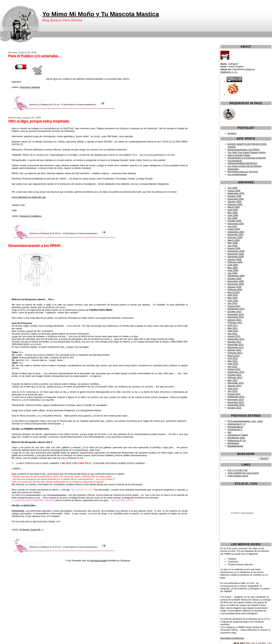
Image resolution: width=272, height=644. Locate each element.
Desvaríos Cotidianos (31, 216)
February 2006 (235, 204)
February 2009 (235, 262)
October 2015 (234, 408)
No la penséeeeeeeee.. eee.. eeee (245, 421)
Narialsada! (233, 443)
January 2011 (234, 320)
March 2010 (234, 292)
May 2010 (233, 298)
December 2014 (236, 402)
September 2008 (236, 251)
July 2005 (232, 188)
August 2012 (234, 369)
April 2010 (233, 295)
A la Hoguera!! (235, 161)
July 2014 (232, 391)
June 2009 (233, 270)
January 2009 (234, 259)
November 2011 (236, 344)
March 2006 (234, 207)
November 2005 (236, 199)
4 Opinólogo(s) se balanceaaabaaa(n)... (81, 233)
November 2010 (236, 314)
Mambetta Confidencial (232, 638)
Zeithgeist (45, 104)
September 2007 (236, 232)
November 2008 (236, 254)
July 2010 (232, 303)
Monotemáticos (235, 427)
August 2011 (234, 336)
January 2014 (234, 386)
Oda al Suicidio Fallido (239, 155)
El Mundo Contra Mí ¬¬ (31, 530)
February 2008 (235, 237)
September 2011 (236, 339)
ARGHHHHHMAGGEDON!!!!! (242, 163)
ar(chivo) (232, 133)
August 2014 (234, 394)
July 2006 (232, 218)
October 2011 (234, 342)
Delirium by (34, 104)
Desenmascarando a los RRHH (243, 150)
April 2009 (233, 265)
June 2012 (233, 364)
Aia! (229, 432)
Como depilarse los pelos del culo (29, 197)
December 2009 (236, 284)
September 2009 (236, 276)
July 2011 (232, 334)
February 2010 (235, 289)
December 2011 (236, 347)
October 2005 (234, 196)
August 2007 (234, 229)
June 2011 (233, 331)
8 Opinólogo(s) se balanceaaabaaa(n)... (80, 104)
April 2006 (233, 210)
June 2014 (233, 389)
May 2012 (233, 361)
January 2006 (234, 202)
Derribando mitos (236, 438)
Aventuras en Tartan (238, 435)
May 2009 (233, 268)
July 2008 (232, 246)
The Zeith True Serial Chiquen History (247, 152)
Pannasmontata (98, 561)
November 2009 (236, 281)
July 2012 (232, 367)
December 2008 (236, 257)
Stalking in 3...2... (229, 72)
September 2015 (236, 405)
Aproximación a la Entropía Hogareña (247, 158)
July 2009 (232, 273)
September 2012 (236, 372)
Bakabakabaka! (235, 446)
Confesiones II (235, 429)
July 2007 (232, 226)
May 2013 (233, 380)
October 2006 (234, 221)
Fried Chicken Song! (238, 476)
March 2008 (234, 240)
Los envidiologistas (237, 174)
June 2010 (233, 301)
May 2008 (233, 243)
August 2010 (234, 306)
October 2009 (234, 279)
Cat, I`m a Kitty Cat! (237, 470)
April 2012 (233, 358)
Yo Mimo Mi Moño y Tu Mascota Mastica (101, 14)
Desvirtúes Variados (30, 87)
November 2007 (236, 234)
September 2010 (236, 309)
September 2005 (236, 193)
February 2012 (235, 353)
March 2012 (234, 356)
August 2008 (234, 248)
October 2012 (234, 375)
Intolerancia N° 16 (237, 441)
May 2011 (233, 328)
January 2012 (234, 350)
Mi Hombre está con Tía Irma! (243, 172)
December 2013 (236, 383)
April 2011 (233, 325)
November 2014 (236, 399)
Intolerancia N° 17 (237, 424)
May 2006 (233, 213)
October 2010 (234, 312)
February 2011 (235, 322)
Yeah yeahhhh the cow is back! (243, 473)
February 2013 (235, 377)
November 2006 (236, 224)
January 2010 (234, 287)
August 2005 (234, 191)
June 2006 (233, 215)
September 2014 (236, 397)
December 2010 (236, 317)
